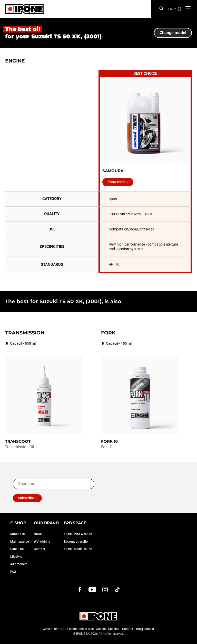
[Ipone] (25, 9)
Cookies (114, 629)
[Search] (161, 9)
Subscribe (26, 498)
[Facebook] (80, 590)
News (38, 534)
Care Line (17, 549)
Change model (173, 33)
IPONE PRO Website (78, 534)
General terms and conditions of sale (68, 629)
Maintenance (19, 542)
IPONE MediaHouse (78, 549)
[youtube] (92, 590)
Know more (117, 182)
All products (19, 564)
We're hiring (42, 542)
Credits (101, 629)
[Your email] (54, 484)
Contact (40, 549)
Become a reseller (76, 542)
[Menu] (188, 8)
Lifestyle (16, 557)
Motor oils (17, 534)
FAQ (13, 572)
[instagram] (105, 590)
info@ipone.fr (145, 629)
